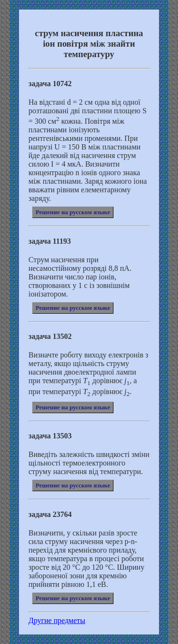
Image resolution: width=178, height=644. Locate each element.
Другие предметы (57, 620)
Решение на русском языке (73, 212)
